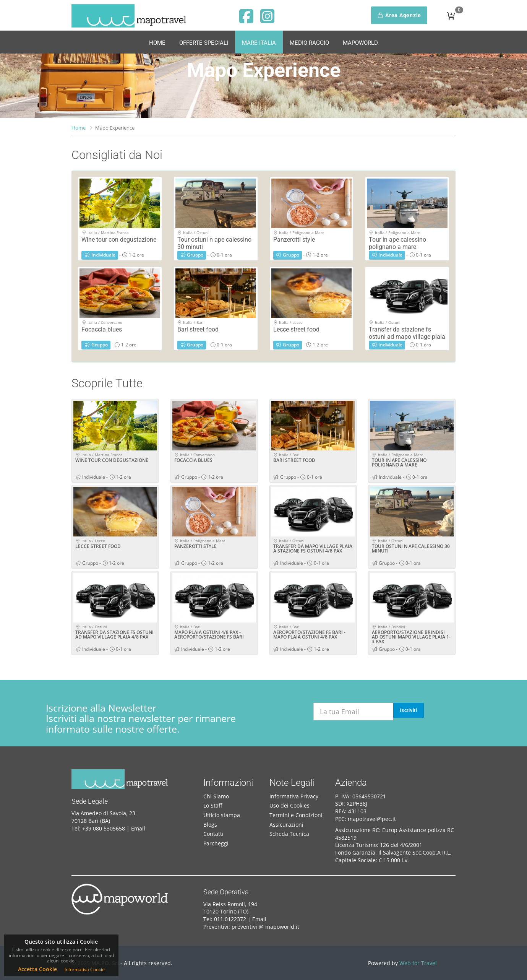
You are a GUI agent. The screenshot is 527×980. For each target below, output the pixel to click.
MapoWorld (360, 43)
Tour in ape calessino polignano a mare (397, 243)
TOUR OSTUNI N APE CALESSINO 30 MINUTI (411, 549)
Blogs (210, 825)
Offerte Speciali (204, 43)
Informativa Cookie (85, 969)
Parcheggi (216, 843)
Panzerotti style (294, 240)
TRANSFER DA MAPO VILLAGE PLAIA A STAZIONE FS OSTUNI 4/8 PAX (313, 549)
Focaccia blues (102, 329)
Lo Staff (213, 805)
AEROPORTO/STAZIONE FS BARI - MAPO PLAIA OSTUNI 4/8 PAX (309, 635)
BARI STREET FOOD (294, 460)
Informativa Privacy (294, 796)
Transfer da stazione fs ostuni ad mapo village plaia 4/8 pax (407, 337)
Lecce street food (296, 329)
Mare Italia (259, 43)
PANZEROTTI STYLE (195, 546)
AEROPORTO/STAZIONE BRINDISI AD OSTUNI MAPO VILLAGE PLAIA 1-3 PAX (411, 637)
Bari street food (198, 329)
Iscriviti (409, 710)
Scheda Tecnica (289, 834)
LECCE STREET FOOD (98, 546)
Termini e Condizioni (296, 815)
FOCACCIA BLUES (193, 460)
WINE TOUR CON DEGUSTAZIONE (112, 460)
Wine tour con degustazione (119, 240)
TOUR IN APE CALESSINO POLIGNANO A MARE (399, 462)
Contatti (213, 834)
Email (138, 828)
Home (157, 43)
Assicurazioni (286, 825)
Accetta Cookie (37, 969)
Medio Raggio (309, 43)
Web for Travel (418, 963)
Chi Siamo (216, 796)
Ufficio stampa (222, 815)
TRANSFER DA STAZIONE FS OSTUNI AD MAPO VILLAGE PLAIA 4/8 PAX (114, 635)
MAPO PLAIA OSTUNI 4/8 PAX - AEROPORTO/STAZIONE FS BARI (209, 635)
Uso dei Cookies (289, 805)
